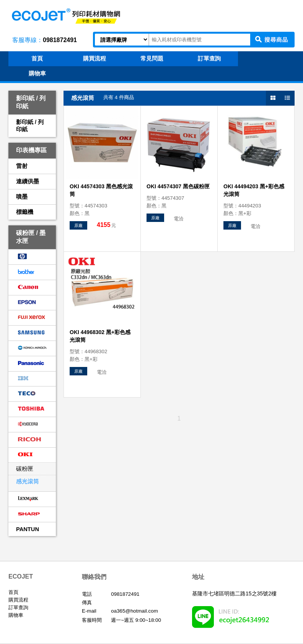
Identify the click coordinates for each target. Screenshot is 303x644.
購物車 (16, 615)
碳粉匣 (25, 469)
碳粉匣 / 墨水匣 (31, 237)
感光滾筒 (28, 481)
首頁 (13, 592)
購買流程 (18, 600)
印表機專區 (31, 150)
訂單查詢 (18, 607)
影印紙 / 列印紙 (31, 102)
